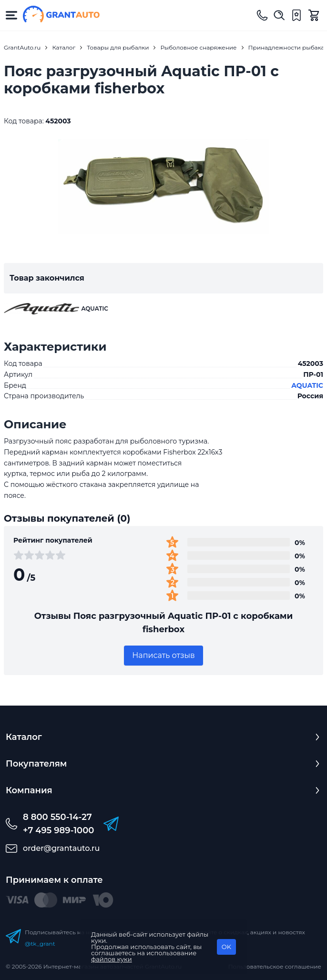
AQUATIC (307, 385)
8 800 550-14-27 (57, 817)
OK (226, 947)
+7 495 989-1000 (58, 830)
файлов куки (112, 959)
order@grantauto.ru (61, 848)
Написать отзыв (163, 655)
